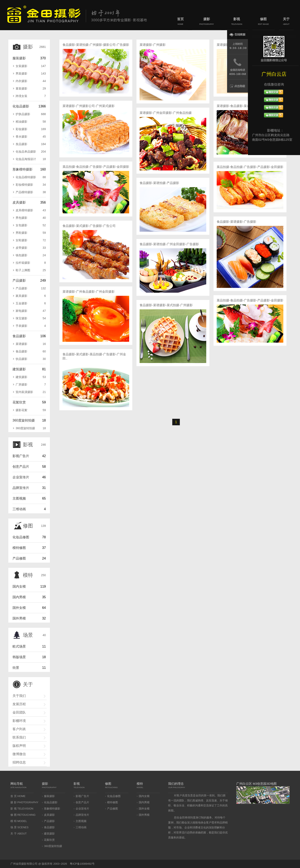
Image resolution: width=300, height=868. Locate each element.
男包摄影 (31, 218)
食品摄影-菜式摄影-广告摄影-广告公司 (89, 226)
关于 (286, 22)
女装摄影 (31, 66)
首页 (180, 22)
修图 (263, 22)
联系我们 (19, 737)
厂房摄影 (31, 384)
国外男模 (19, 618)
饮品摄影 (31, 359)
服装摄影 (19, 58)
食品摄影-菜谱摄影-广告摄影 (236, 222)
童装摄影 (31, 88)
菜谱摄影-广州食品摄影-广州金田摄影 (89, 292)
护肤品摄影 (31, 114)
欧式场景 (19, 646)
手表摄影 (31, 326)
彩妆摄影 (31, 129)
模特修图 (19, 548)
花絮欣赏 (19, 402)
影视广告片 (21, 456)
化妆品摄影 (21, 106)
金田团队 (19, 712)
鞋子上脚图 (31, 270)
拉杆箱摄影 (31, 263)
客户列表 (19, 729)
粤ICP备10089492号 (82, 864)
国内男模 (19, 597)
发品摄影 (31, 144)
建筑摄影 (19, 369)
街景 (16, 668)
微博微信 (19, 754)
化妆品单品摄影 (31, 152)
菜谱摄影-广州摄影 (153, 45)
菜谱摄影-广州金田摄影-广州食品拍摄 (166, 113)
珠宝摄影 (31, 318)
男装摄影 (31, 73)
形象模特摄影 (22, 169)
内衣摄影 (31, 81)
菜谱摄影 (31, 344)
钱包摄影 (31, 255)
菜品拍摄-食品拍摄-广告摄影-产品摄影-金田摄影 (96, 167)
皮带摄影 (31, 248)
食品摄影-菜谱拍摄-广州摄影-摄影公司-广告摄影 (96, 45)
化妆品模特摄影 (31, 177)
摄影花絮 (31, 410)
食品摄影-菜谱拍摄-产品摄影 (159, 183)
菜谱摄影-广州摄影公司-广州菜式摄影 (89, 106)
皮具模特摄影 (31, 210)
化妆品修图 (21, 537)
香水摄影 (31, 137)
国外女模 (19, 608)
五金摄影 (31, 303)
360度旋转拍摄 (24, 420)
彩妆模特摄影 (31, 185)
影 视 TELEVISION (22, 809)
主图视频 (19, 498)
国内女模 (19, 586)
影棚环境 (19, 721)
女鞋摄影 (31, 240)
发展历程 (19, 704)
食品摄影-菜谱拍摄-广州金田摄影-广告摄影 (169, 244)
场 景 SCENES (19, 827)
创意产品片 (21, 467)
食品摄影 (19, 336)
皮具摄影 (19, 202)
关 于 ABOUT (19, 834)
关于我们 (19, 696)
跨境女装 (31, 96)
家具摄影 (31, 296)
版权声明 (19, 746)
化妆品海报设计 (31, 159)
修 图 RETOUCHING (23, 815)
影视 (237, 22)
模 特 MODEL (19, 821)
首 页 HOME (18, 796)
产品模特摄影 (31, 192)
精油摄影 (31, 122)
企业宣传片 (21, 477)
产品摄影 (19, 280)
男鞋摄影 (31, 233)
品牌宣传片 (21, 488)
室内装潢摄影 (31, 392)
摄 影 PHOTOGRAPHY (24, 802)
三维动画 (19, 509)
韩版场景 (19, 657)
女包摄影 (31, 225)
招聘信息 (19, 762)
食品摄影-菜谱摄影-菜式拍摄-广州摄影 (166, 305)
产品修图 (19, 558)
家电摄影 (31, 311)
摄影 (207, 22)
